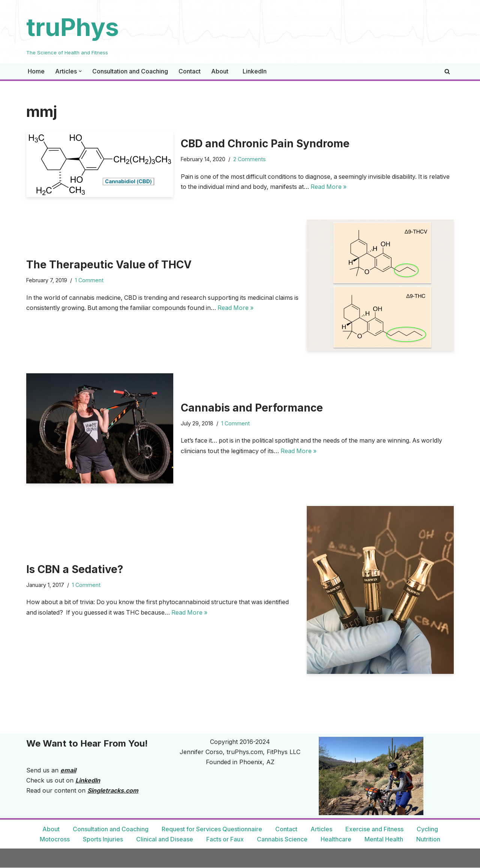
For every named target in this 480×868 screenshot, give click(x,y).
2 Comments (250, 159)
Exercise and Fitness (374, 829)
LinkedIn (255, 71)
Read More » (354, 187)
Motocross (55, 839)
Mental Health (384, 839)
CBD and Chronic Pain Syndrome (265, 144)
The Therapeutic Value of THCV (109, 265)
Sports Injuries (103, 839)
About (220, 71)
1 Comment (89, 280)
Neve (34, 858)
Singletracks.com (113, 791)
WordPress (99, 858)
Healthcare (336, 839)
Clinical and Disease (165, 839)
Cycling (427, 829)
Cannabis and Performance (252, 408)
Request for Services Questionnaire (212, 829)
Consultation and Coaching (130, 71)
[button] (80, 71)
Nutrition (428, 839)
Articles (321, 829)
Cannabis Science (282, 839)
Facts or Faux (225, 839)
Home (36, 71)
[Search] (447, 71)
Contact (190, 71)
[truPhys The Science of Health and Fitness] (73, 32)
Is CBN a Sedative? (75, 569)
